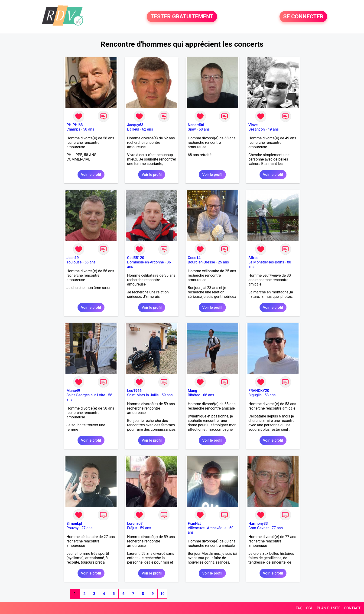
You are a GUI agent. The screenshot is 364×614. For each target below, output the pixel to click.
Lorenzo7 (135, 524)
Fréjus (132, 528)
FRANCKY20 (259, 391)
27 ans (87, 528)
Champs (73, 129)
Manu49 (73, 391)
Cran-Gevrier (259, 528)
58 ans (89, 129)
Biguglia (255, 395)
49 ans (273, 129)
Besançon (257, 129)
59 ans (167, 395)
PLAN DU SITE (329, 608)
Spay (192, 129)
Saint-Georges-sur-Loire (86, 395)
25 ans (223, 262)
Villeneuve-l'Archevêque (207, 528)
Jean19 (73, 258)
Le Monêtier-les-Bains (266, 262)
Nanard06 (196, 125)
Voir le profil (91, 175)
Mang (193, 391)
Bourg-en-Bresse (201, 262)
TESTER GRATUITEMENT (182, 17)
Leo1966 (135, 391)
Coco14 (194, 258)
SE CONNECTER (303, 17)
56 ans (90, 262)
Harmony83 (258, 524)
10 (162, 594)
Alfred (253, 258)
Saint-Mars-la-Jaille (143, 395)
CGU (310, 608)
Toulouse (74, 262)
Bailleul (133, 129)
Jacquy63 (135, 125)
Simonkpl (74, 524)
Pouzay (72, 528)
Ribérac (194, 395)
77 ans (277, 528)
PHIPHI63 (75, 125)
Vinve (253, 125)
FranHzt (194, 524)
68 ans (204, 129)
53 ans (270, 395)
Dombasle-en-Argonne (146, 262)
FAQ (299, 608)
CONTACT (352, 608)
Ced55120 (136, 258)
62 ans (147, 129)
